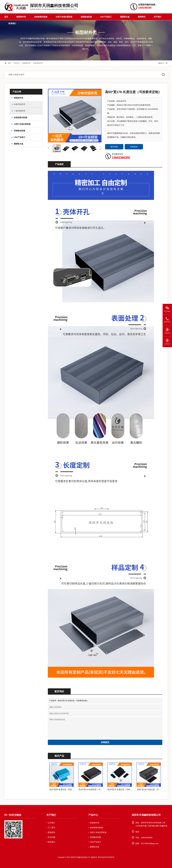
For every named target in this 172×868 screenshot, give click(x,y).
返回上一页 (163, 63)
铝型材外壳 (21, 17)
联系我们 (12, 23)
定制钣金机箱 (86, 17)
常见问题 (51, 837)
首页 (6, 17)
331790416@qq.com (150, 843)
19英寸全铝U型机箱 (64, 17)
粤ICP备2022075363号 (106, 857)
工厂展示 (51, 828)
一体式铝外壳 (19, 111)
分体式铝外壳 (38, 63)
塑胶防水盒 (125, 17)
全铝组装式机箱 (41, 17)
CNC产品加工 (106, 17)
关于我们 (157, 17)
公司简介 (51, 823)
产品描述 (59, 164)
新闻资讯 (142, 17)
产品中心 (17, 63)
